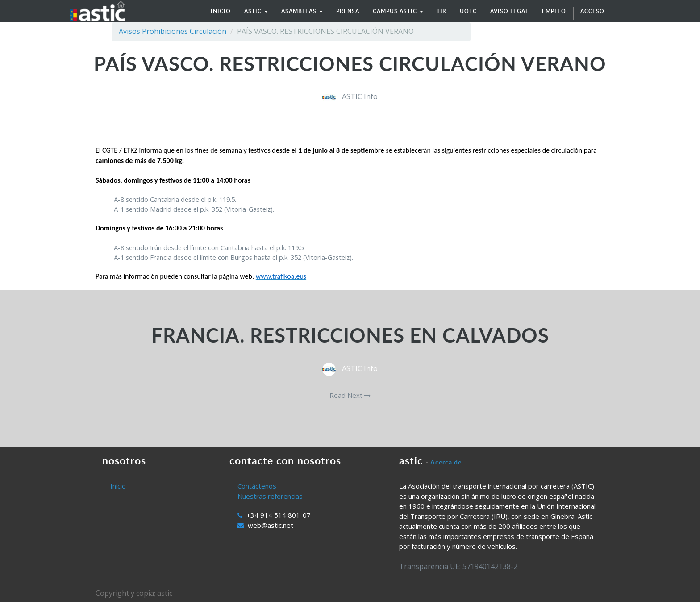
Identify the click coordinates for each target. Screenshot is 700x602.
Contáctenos (257, 486)
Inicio (118, 486)
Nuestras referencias (270, 496)
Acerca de (446, 462)
